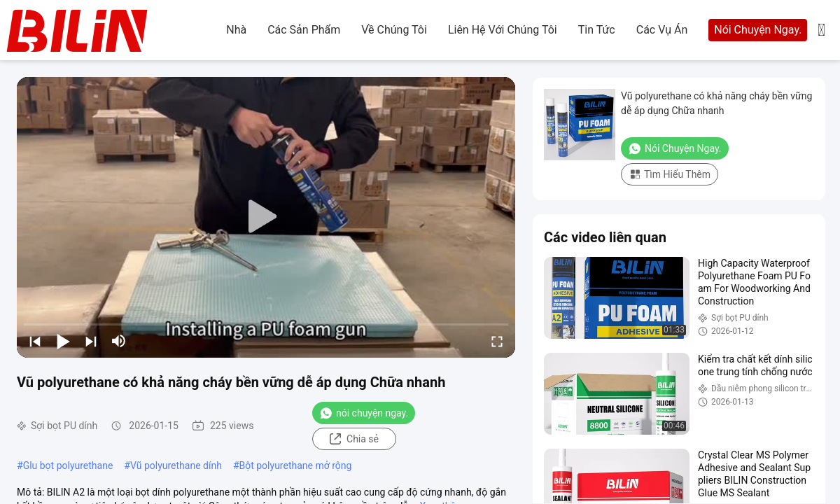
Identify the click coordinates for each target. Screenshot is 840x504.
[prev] (35, 341)
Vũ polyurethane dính (176, 465)
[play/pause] (63, 341)
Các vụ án (662, 30)
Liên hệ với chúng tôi (503, 30)
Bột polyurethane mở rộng (296, 465)
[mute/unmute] (119, 341)
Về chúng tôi (394, 30)
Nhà (236, 30)
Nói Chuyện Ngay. (758, 30)
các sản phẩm (304, 30)
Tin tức (597, 30)
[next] (91, 341)
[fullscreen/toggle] (497, 341)
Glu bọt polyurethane (68, 465)
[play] (266, 217)
